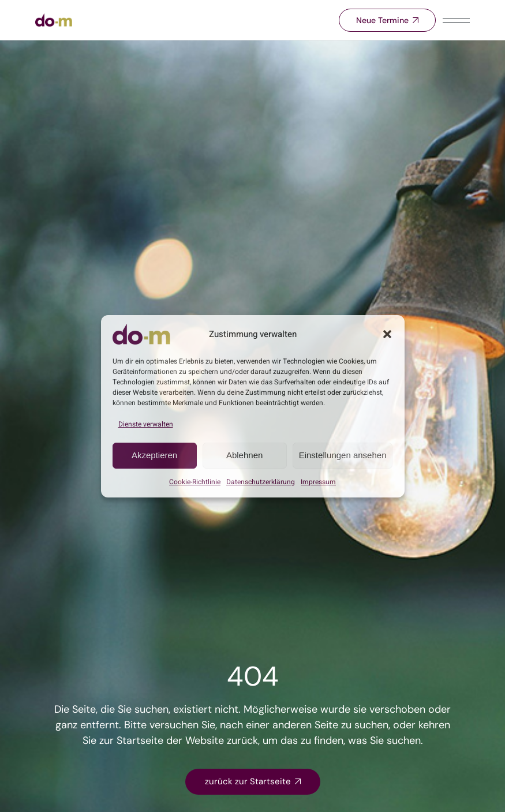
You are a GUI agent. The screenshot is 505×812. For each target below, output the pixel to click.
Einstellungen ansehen (343, 455)
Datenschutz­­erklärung (261, 482)
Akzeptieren (154, 455)
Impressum (318, 482)
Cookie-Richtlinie (195, 482)
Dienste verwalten (146, 424)
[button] (387, 334)
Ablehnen (244, 455)
